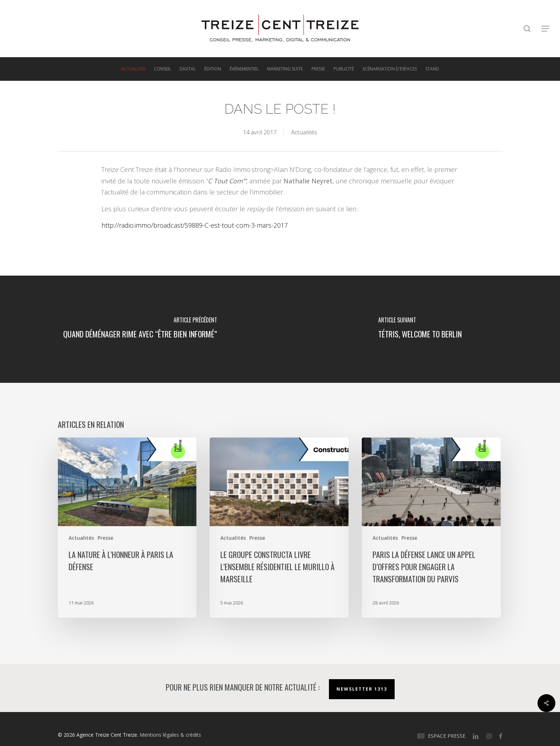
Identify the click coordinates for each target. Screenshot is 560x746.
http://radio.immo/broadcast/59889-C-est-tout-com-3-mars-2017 (195, 225)
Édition (213, 69)
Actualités (133, 69)
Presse (318, 69)
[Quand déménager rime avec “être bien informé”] (140, 329)
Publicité (344, 69)
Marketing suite (285, 69)
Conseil (162, 69)
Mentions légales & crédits (170, 735)
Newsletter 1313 (362, 689)
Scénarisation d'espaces (390, 69)
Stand (432, 69)
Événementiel (244, 69)
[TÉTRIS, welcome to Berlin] (420, 329)
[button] (546, 29)
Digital (188, 69)
